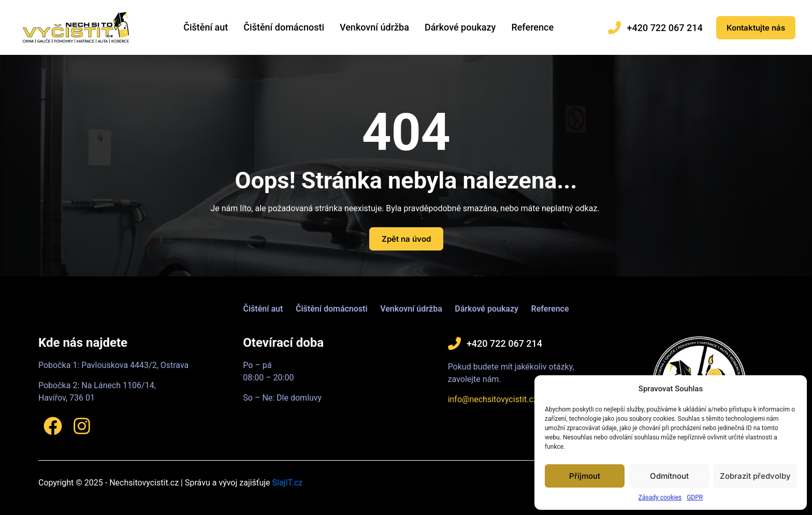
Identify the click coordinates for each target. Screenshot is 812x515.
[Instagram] (82, 426)
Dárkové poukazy (460, 27)
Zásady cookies (660, 497)
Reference (532, 27)
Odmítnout (669, 476)
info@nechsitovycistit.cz (493, 399)
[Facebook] (53, 426)
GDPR (695, 497)
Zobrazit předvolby (755, 476)
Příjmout (585, 476)
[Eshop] (756, 28)
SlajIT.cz (287, 483)
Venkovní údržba (374, 27)
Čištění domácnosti (284, 27)
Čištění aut (206, 27)
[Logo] (76, 27)
